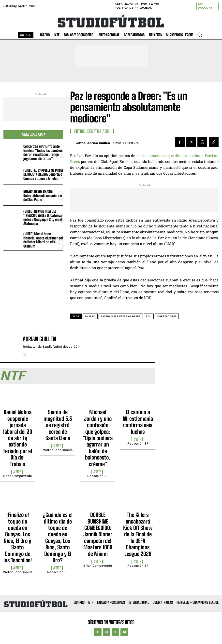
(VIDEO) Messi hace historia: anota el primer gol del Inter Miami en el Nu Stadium (43, 240)
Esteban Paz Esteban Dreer (121, 316)
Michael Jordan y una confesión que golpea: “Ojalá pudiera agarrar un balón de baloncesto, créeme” (98, 438)
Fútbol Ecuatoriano (92, 131)
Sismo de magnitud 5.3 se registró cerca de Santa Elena (58, 425)
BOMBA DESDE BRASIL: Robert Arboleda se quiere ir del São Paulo (43, 195)
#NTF (17, 472)
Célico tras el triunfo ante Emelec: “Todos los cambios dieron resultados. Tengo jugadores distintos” (43, 152)
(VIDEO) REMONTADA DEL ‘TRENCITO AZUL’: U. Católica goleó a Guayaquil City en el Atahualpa (43, 217)
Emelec (90, 316)
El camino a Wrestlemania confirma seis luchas (138, 422)
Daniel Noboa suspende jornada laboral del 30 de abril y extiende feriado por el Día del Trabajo (18, 438)
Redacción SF (98, 476)
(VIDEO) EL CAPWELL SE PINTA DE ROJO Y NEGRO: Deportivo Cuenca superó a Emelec (43, 174)
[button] (200, 35)
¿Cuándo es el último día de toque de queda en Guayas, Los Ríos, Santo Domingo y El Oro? (58, 538)
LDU (149, 316)
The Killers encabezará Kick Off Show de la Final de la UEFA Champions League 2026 (138, 534)
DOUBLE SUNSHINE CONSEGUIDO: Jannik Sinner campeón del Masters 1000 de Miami (98, 534)
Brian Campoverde (18, 476)
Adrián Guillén (99, 143)
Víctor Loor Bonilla (58, 450)
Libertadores (167, 316)
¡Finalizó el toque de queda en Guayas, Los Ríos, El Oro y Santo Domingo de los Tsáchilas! (18, 538)
